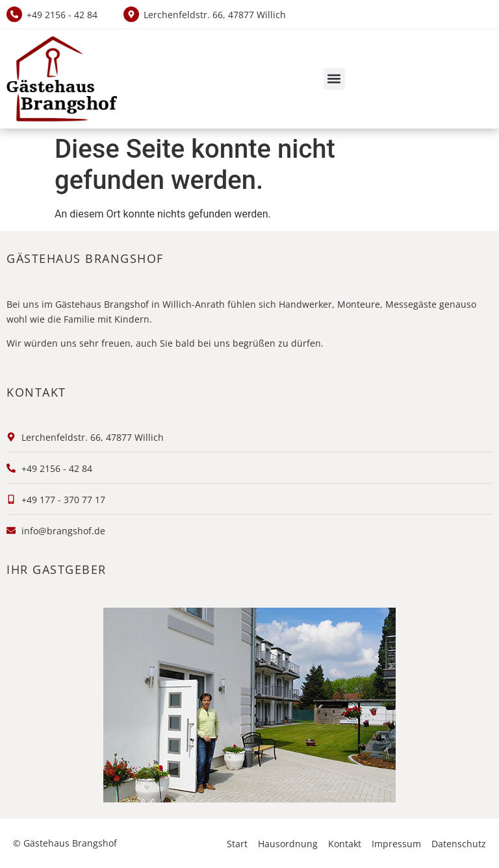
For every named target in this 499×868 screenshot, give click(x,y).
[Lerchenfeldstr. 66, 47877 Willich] (131, 14)
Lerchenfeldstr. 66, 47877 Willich (215, 15)
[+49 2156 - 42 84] (14, 14)
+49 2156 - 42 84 (62, 15)
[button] (334, 79)
